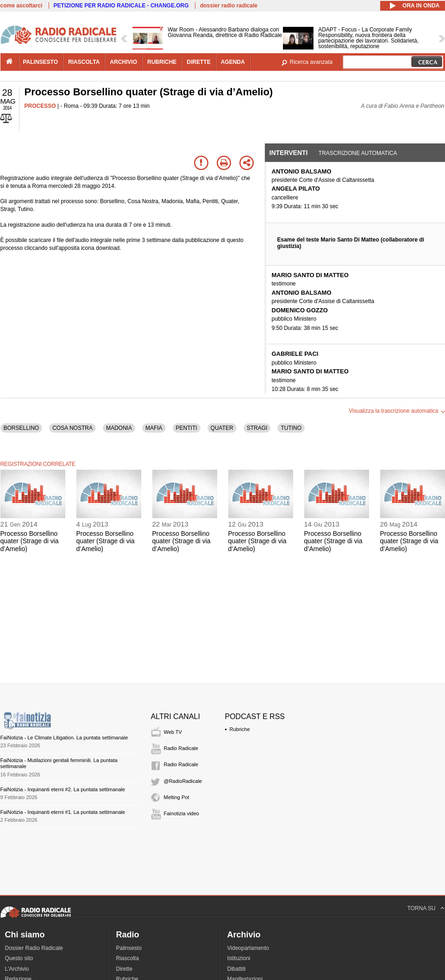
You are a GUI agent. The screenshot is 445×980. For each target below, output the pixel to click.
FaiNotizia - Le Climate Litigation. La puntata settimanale (64, 738)
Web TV (173, 732)
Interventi (289, 153)
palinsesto (41, 62)
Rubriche (240, 729)
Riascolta (128, 958)
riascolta (84, 62)
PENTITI (187, 428)
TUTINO (291, 428)
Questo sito (19, 958)
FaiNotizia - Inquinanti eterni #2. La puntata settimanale (63, 789)
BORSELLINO (22, 428)
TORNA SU (421, 908)
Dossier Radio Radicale (34, 948)
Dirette (124, 969)
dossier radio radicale (229, 6)
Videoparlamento (248, 948)
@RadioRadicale (183, 781)
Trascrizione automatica (358, 153)
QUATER (222, 428)
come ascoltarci (22, 6)
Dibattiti (237, 969)
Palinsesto (129, 948)
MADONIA (119, 428)
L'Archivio (17, 969)
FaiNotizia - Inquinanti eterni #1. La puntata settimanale (63, 812)
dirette (198, 62)
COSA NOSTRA (72, 428)
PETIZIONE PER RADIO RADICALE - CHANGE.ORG (121, 6)
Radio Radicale (181, 748)
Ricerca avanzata (311, 62)
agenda (233, 62)
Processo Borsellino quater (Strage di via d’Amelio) (30, 541)
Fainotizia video (182, 813)
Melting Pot (177, 797)
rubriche (162, 62)
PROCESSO (40, 106)
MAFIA (154, 428)
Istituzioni (239, 958)
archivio (123, 62)
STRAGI (257, 428)
